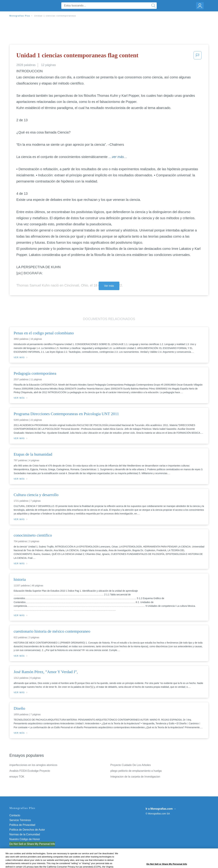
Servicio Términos (20, 820)
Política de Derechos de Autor (27, 830)
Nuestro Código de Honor (25, 839)
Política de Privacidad (22, 825)
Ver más (109, 286)
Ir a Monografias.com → (161, 809)
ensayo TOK (17, 777)
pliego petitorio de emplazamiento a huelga (136, 771)
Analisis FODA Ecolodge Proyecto (30, 771)
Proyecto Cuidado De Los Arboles (131, 765)
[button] (198, 56)
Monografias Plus (20, 16)
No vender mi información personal (30, 844)
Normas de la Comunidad (25, 834)
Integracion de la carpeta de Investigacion (135, 777)
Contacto (15, 815)
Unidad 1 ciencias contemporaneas (55, 16)
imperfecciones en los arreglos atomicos (33, 765)
